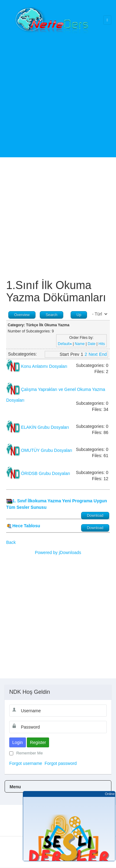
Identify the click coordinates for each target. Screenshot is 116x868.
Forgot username (26, 763)
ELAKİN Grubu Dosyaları (45, 427)
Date (91, 344)
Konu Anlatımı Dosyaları (44, 366)
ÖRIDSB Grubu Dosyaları (46, 473)
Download (95, 516)
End (103, 354)
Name (80, 344)
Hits (102, 344)
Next (93, 354)
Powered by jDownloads (58, 553)
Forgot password (60, 763)
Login (18, 742)
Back (11, 542)
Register (38, 742)
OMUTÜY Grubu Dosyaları (47, 450)
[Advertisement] (58, 92)
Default (65, 344)
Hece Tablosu (26, 526)
